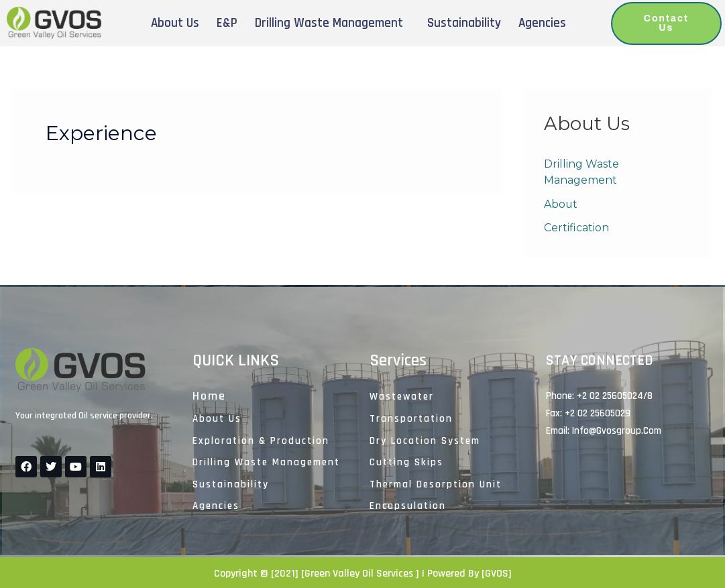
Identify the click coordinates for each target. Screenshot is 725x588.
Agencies (542, 23)
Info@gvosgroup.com (617, 431)
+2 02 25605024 (610, 396)
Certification (576, 228)
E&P (227, 23)
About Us (175, 23)
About (561, 204)
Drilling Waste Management (329, 23)
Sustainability (464, 23)
